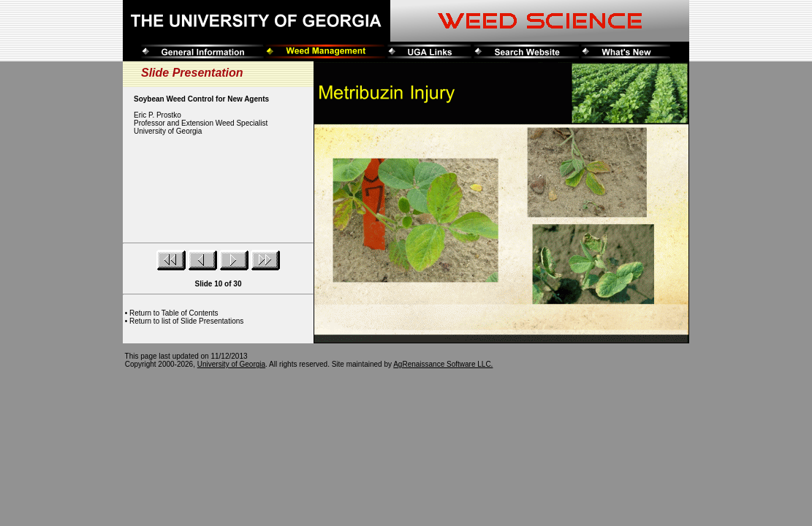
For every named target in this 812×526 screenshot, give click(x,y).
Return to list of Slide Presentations (186, 321)
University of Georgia (231, 364)
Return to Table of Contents (174, 313)
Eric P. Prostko (158, 115)
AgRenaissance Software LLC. (443, 364)
